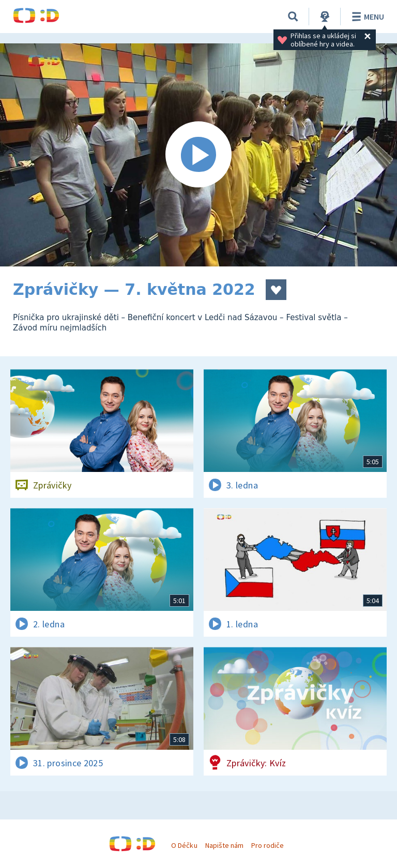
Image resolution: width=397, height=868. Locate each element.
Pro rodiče (268, 845)
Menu (366, 17)
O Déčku (184, 845)
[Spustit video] (198, 155)
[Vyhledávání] (293, 17)
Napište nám (224, 845)
